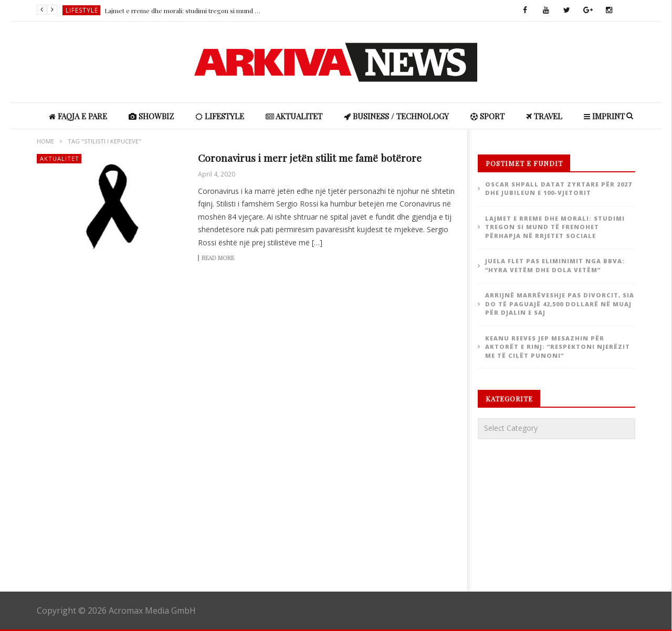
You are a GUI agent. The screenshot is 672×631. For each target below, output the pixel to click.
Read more (218, 258)
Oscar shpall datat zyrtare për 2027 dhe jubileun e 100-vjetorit (558, 189)
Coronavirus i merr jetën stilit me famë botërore (310, 158)
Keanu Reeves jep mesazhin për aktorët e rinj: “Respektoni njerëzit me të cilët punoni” (558, 347)
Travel (544, 116)
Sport (487, 116)
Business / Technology (396, 116)
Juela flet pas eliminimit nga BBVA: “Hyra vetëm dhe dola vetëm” (555, 265)
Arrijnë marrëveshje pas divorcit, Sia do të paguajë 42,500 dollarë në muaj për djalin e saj (560, 304)
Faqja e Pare (78, 116)
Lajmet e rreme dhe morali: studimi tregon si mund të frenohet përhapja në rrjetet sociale (183, 11)
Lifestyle (82, 10)
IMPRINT (604, 116)
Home (45, 141)
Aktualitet (294, 116)
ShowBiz (151, 116)
